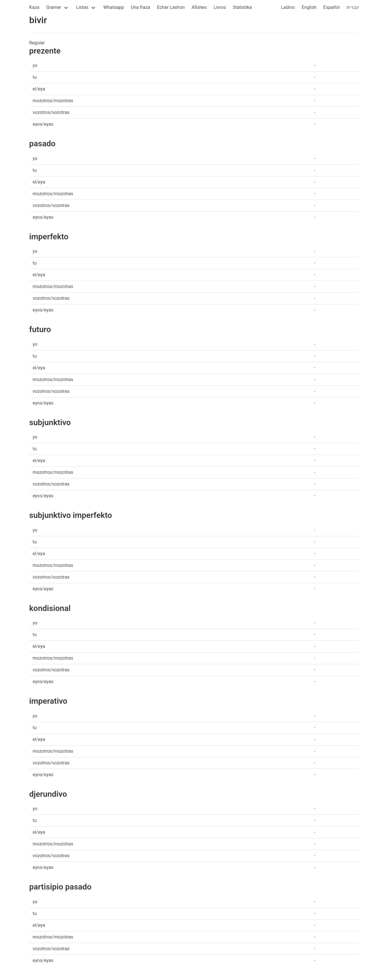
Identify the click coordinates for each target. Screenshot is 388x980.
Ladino (288, 7)
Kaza (34, 7)
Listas (82, 7)
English (309, 7)
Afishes (199, 7)
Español (331, 7)
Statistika (242, 7)
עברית (353, 7)
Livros (220, 7)
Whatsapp (114, 7)
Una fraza (140, 7)
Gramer (54, 7)
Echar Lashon (171, 7)
